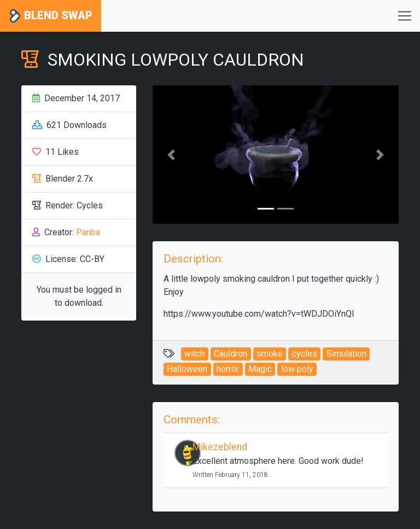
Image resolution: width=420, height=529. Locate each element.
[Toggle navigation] (405, 16)
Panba (88, 232)
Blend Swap (51, 16)
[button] (171, 155)
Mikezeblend (220, 447)
